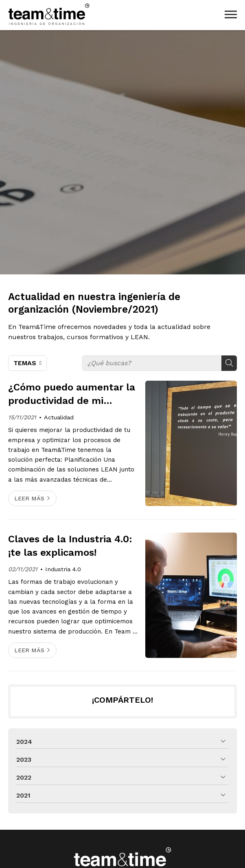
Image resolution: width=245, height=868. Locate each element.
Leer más (29, 498)
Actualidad (59, 417)
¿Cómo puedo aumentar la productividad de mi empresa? (72, 395)
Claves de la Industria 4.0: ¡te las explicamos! (70, 546)
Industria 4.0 (63, 569)
